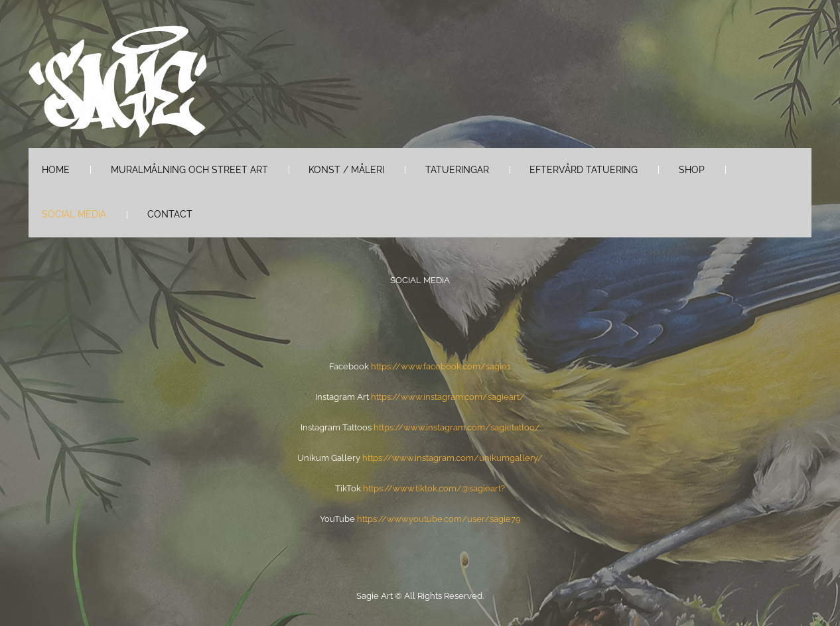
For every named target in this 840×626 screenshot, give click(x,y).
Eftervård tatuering (584, 170)
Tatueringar (457, 170)
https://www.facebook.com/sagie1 (441, 366)
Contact (170, 214)
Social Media (74, 214)
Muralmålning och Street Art (189, 170)
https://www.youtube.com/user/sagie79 (439, 519)
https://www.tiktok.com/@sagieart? (434, 488)
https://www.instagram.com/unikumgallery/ (453, 458)
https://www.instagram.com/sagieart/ (448, 397)
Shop (692, 170)
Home (56, 170)
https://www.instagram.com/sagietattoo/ (457, 427)
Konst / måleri (346, 170)
